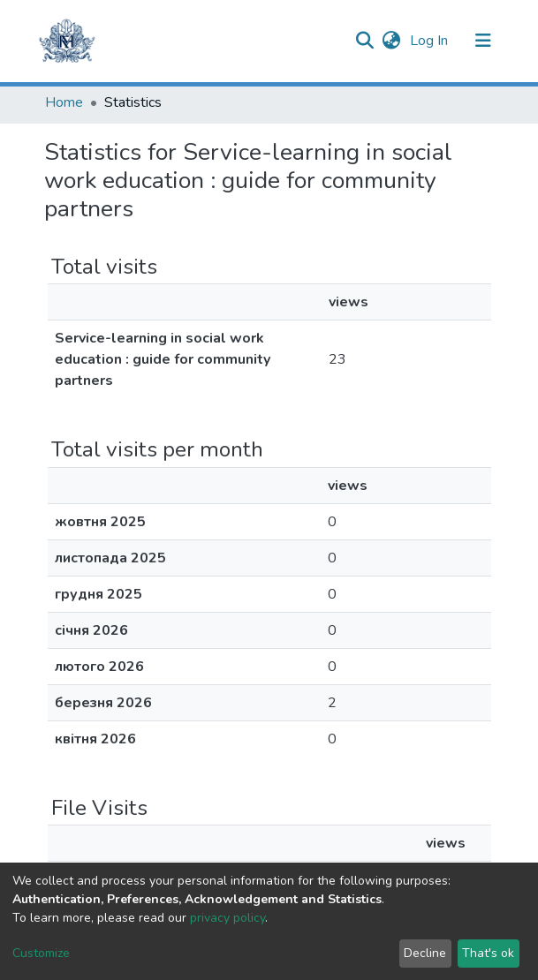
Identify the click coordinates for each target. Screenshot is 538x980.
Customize (41, 953)
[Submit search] (365, 41)
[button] (392, 41)
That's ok (488, 953)
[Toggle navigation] (483, 41)
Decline (425, 953)
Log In (431, 41)
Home (64, 102)
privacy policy (227, 918)
